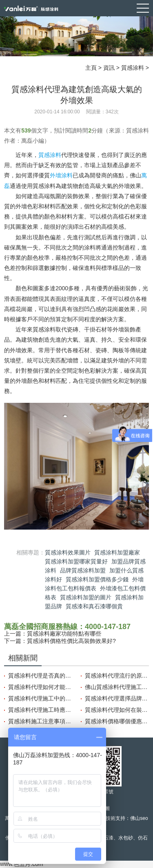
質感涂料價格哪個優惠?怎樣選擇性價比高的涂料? (117, 721)
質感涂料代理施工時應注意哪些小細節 (40, 710)
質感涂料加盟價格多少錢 (97, 579)
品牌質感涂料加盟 (83, 570)
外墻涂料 (61, 175)
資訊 (109, 68)
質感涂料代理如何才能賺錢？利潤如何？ (40, 687)
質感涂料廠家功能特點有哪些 (64, 634)
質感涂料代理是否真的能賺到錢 (40, 676)
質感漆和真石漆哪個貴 (94, 606)
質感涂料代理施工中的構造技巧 (40, 698)
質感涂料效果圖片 (68, 552)
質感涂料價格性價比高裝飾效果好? (71, 641)
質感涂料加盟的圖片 (86, 597)
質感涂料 (133, 68)
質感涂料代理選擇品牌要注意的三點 (117, 698)
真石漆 (106, 838)
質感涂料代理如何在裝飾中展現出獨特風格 (117, 710)
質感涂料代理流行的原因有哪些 (117, 676)
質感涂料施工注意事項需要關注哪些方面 (40, 721)
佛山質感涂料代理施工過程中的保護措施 (117, 687)
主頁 (91, 68)
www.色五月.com (22, 864)
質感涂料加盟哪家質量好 (76, 561)
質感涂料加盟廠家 (117, 552)
